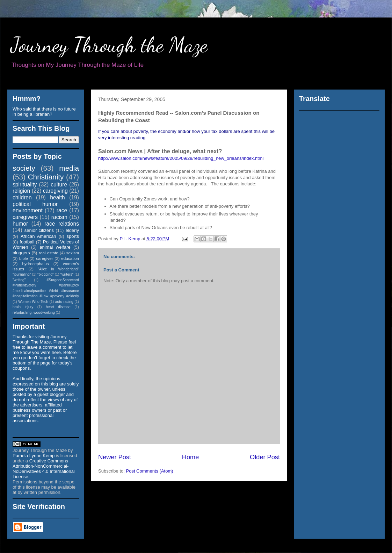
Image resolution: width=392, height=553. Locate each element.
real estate (49, 253)
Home (191, 457)
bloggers (21, 253)
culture (59, 185)
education (70, 258)
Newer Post (115, 457)
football (27, 242)
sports (73, 236)
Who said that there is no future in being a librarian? (44, 112)
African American (38, 236)
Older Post (265, 457)
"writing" (19, 280)
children (22, 197)
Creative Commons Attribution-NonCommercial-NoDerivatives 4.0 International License (44, 469)
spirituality (25, 185)
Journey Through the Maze (109, 45)
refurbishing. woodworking (34, 313)
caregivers (25, 217)
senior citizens (39, 230)
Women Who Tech (33, 302)
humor (20, 224)
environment (28, 210)
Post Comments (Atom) (150, 471)
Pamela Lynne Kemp (34, 456)
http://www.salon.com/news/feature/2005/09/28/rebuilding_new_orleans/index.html (181, 158)
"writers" (67, 274)
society (24, 168)
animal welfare (55, 247)
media (69, 168)
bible (24, 258)
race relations (62, 224)
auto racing (64, 302)
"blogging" (46, 274)
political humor (35, 204)
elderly (72, 230)
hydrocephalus (36, 264)
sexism (73, 253)
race (62, 210)
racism (59, 217)
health (57, 197)
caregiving (55, 191)
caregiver (45, 258)
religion (21, 191)
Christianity (46, 177)
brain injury (23, 307)
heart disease (58, 307)
